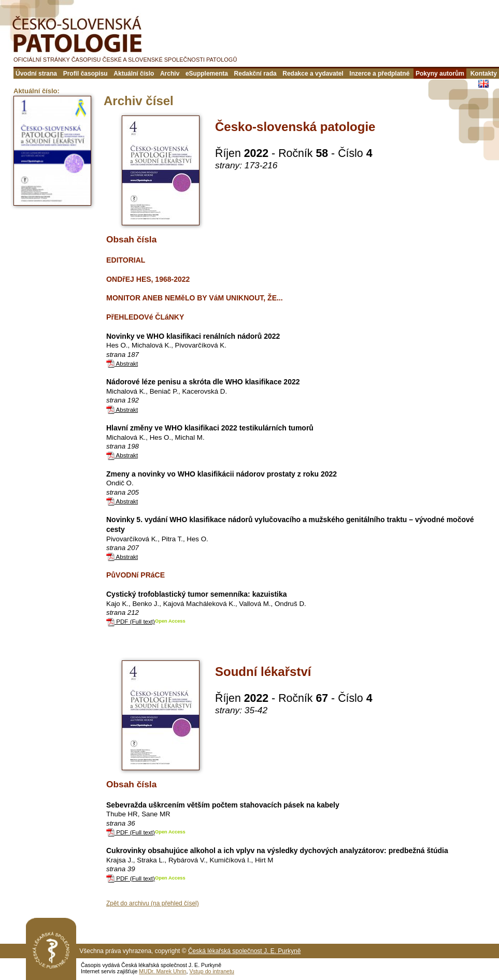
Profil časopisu (85, 74)
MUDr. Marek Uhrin (162, 971)
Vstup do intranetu (212, 971)
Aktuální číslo (134, 74)
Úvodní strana (36, 74)
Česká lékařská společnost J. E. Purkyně (244, 951)
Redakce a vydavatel (313, 74)
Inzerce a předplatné (379, 74)
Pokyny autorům (440, 74)
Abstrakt (122, 363)
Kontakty (484, 74)
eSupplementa (207, 74)
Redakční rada (255, 74)
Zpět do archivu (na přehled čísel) (153, 903)
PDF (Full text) (131, 621)
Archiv (170, 74)
